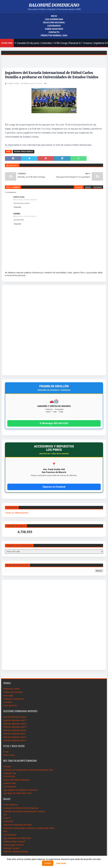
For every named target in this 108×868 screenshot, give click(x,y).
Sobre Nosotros (54, 29)
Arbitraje (7, 766)
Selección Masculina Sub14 (15, 727)
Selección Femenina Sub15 (15, 737)
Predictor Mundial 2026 (54, 35)
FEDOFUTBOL (9, 776)
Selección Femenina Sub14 (15, 740)
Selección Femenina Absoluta (16, 852)
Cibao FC (7, 818)
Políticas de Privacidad (13, 692)
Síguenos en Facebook (54, 487)
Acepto (48, 863)
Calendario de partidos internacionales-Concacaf (24, 811)
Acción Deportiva (11, 805)
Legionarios (54, 26)
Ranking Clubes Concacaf (14, 842)
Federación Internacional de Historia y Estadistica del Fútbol (29, 828)
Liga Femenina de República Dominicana (20, 790)
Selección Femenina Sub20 (15, 730)
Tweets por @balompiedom (17, 513)
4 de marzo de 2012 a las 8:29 (26, 200)
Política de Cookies (11, 689)
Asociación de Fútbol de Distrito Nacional (21, 808)
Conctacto (8, 702)
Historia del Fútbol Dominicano (16, 780)
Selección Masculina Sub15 (15, 724)
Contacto (54, 32)
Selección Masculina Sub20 (15, 717)
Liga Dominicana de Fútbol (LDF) (17, 838)
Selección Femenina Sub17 (15, 734)
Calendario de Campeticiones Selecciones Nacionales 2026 (28, 770)
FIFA (5, 831)
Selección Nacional (54, 23)
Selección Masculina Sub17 (15, 720)
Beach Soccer (9, 755)
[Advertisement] (15, 330)
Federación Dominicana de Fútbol (18, 825)
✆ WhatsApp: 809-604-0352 (54, 423)
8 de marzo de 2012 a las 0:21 (26, 216)
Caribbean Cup (10, 773)
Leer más (61, 863)
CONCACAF (8, 821)
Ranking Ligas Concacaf (13, 845)
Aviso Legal (8, 696)
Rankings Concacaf (11, 848)
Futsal (6, 752)
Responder (18, 207)
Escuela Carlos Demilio (23, 152)
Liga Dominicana (54, 19)
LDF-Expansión (10, 787)
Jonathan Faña (9, 783)
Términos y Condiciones (13, 699)
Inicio (54, 16)
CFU (5, 815)
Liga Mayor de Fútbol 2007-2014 (18, 793)
